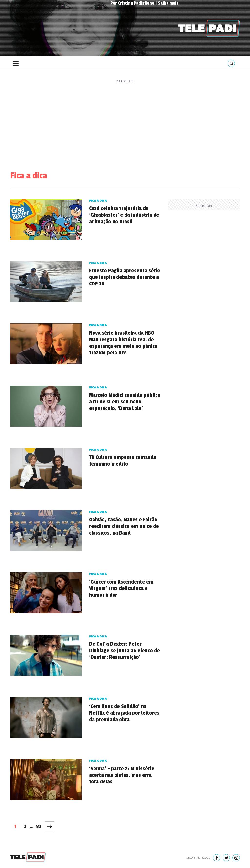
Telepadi (209, 28)
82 (39, 826)
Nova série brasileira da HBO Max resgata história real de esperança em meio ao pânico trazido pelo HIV (123, 343)
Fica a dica (98, 201)
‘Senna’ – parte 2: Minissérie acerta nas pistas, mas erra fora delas (122, 775)
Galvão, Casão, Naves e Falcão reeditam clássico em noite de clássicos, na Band (124, 526)
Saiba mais (168, 3)
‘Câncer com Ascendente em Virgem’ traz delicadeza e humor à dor (121, 588)
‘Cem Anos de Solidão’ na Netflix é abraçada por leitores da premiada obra (124, 713)
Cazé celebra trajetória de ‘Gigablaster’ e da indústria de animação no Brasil (124, 215)
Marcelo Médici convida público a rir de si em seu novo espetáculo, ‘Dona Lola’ (125, 402)
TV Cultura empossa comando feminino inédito (123, 461)
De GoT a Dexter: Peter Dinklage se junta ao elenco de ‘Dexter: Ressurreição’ (125, 651)
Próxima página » (50, 826)
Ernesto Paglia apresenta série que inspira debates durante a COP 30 (125, 277)
